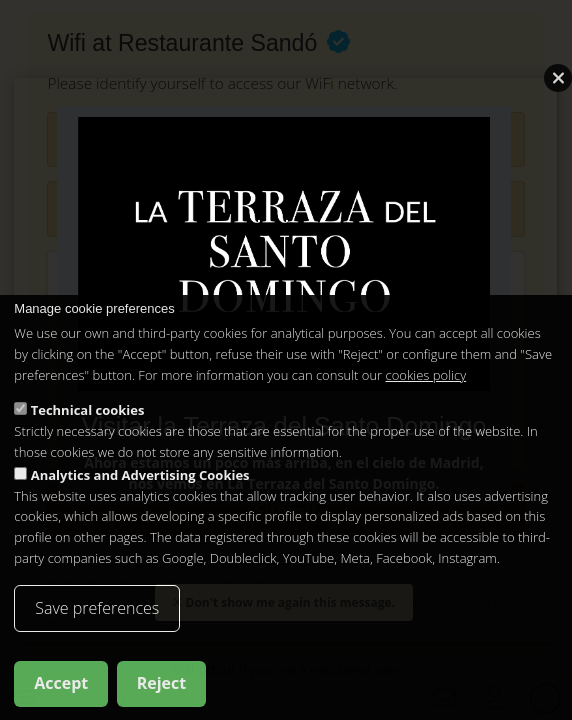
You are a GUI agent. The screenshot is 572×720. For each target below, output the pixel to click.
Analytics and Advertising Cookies (140, 475)
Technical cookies (88, 411)
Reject (162, 684)
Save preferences (97, 608)
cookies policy (426, 375)
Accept (61, 684)
